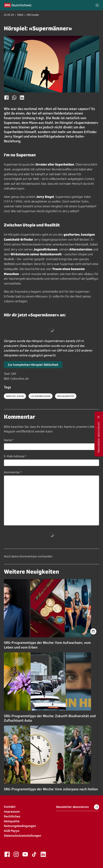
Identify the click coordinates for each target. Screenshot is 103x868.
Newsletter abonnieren (78, 807)
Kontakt (10, 807)
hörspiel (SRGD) (15, 396)
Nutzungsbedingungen (20, 826)
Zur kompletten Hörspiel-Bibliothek (33, 365)
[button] (97, 5)
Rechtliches (12, 816)
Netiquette (12, 821)
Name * (9, 440)
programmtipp (66, 396)
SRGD (20, 15)
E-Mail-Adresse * (15, 456)
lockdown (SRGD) (41, 396)
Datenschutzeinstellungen (23, 836)
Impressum (12, 811)
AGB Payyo (12, 831)
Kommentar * (13, 472)
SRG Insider (33, 15)
